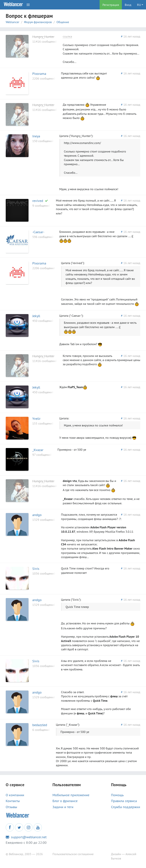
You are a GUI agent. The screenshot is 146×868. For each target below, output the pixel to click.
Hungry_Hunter (43, 37)
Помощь (117, 795)
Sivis (36, 569)
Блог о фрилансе (65, 801)
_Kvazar (38, 450)
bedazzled (40, 725)
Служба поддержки (126, 807)
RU (139, 5)
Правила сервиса (124, 801)
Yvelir (36, 419)
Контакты (13, 801)
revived (38, 201)
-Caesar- (38, 232)
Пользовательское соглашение (73, 854)
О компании (15, 795)
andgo (37, 515)
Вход (128, 5)
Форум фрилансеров (38, 22)
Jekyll (36, 316)
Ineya (36, 136)
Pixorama (39, 74)
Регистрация (111, 5)
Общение (63, 22)
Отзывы (11, 807)
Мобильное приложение (71, 795)
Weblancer (12, 22)
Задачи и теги (63, 807)
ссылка (67, 36)
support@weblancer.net (26, 837)
